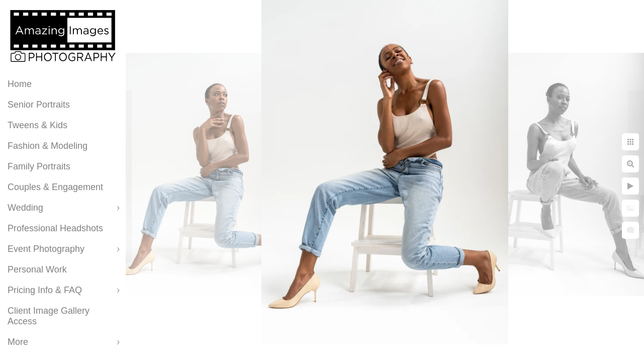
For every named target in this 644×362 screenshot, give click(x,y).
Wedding (25, 208)
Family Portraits (39, 166)
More (18, 342)
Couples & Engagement (55, 187)
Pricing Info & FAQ (45, 290)
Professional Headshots (55, 228)
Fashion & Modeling (48, 146)
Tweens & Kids (37, 125)
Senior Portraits (39, 105)
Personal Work (37, 269)
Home (20, 84)
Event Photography (46, 249)
